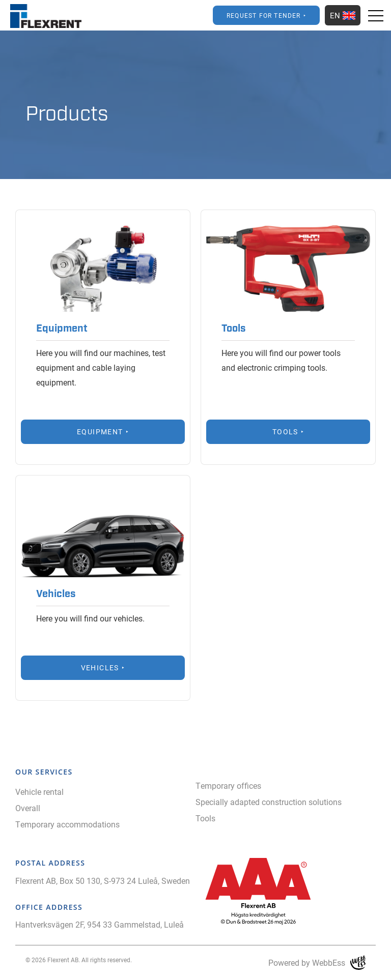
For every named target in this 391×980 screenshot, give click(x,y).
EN (343, 15)
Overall (28, 808)
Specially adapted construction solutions (269, 802)
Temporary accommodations (67, 824)
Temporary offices (228, 785)
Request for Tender (264, 15)
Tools (205, 818)
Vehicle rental (39, 792)
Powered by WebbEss (317, 963)
